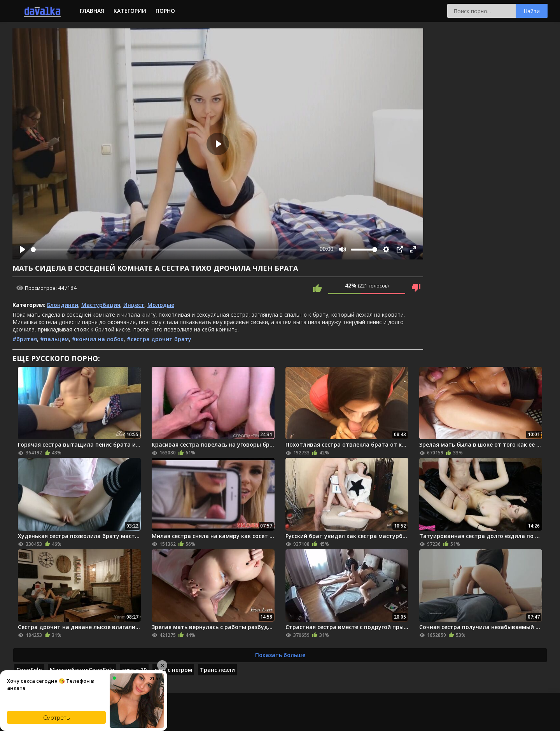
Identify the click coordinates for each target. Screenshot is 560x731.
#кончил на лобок (98, 339)
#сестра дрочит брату (159, 339)
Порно (165, 11)
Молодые (161, 305)
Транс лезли (217, 670)
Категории (130, 11)
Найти (532, 11)
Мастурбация (101, 305)
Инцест (134, 305)
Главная (92, 11)
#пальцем (54, 339)
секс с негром (173, 670)
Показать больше (280, 655)
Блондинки (63, 305)
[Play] (23, 249)
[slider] (174, 250)
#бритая (25, 339)
